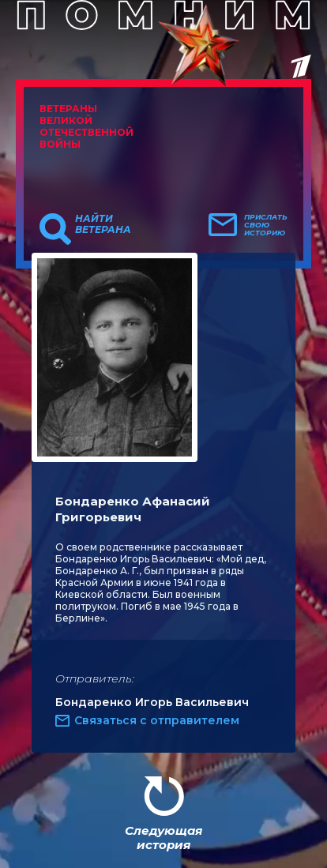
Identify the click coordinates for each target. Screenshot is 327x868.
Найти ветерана (103, 224)
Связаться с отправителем (157, 720)
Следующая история (163, 838)
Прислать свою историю (266, 225)
